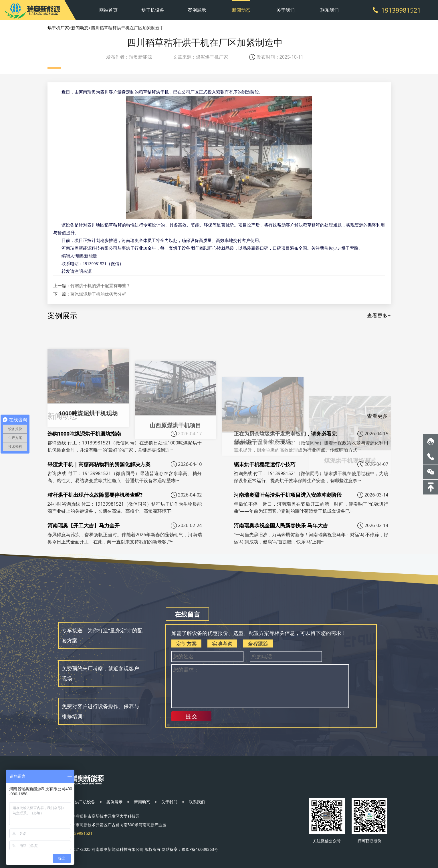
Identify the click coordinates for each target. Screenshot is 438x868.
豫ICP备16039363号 (200, 849)
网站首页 (108, 10)
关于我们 (286, 10)
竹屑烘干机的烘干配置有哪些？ (100, 285)
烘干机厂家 (58, 28)
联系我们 (330, 10)
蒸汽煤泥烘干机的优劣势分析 (98, 294)
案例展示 (197, 10)
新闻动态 (241, 10)
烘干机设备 (153, 10)
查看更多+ (379, 315)
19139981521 (401, 10)
